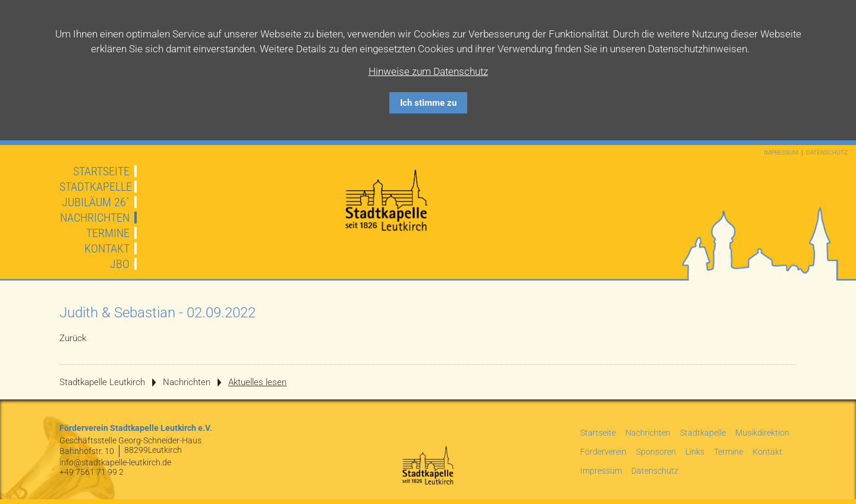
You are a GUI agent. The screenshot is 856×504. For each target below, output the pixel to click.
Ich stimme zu (428, 103)
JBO (120, 264)
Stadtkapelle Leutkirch (102, 382)
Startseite (101, 171)
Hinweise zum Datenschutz (428, 71)
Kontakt (107, 248)
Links (695, 452)
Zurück (73, 338)
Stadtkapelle (96, 187)
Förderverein (603, 452)
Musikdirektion (762, 433)
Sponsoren (656, 452)
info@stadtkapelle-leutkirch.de (115, 462)
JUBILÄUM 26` (96, 202)
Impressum (781, 153)
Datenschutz (827, 153)
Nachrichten (95, 218)
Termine (108, 233)
